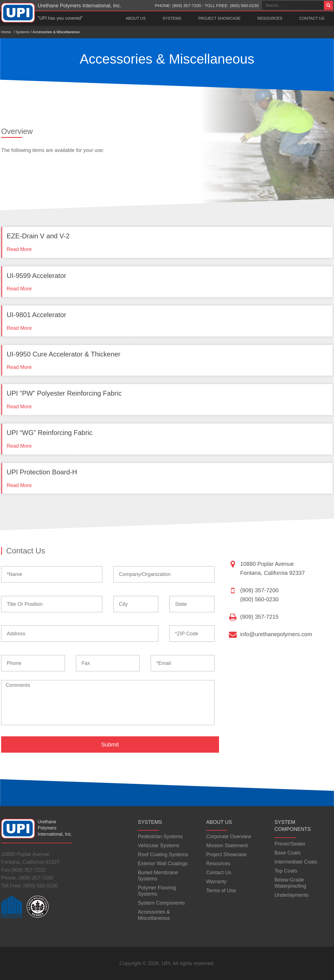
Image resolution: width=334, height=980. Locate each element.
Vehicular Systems (159, 846)
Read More (19, 249)
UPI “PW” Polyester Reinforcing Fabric (64, 393)
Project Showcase (219, 18)
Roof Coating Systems (163, 855)
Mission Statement (227, 846)
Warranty (216, 882)
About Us (136, 18)
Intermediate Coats (296, 862)
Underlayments (291, 895)
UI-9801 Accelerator (37, 315)
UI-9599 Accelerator (37, 275)
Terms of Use (221, 891)
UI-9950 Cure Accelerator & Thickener (64, 354)
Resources (270, 18)
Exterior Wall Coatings (163, 864)
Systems (172, 18)
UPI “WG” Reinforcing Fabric (50, 433)
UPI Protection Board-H (42, 472)
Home (6, 32)
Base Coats (287, 853)
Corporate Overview (229, 837)
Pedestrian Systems (160, 837)
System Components (161, 903)
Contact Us (312, 18)
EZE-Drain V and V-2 (38, 236)
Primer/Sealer (290, 844)
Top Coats (286, 871)
